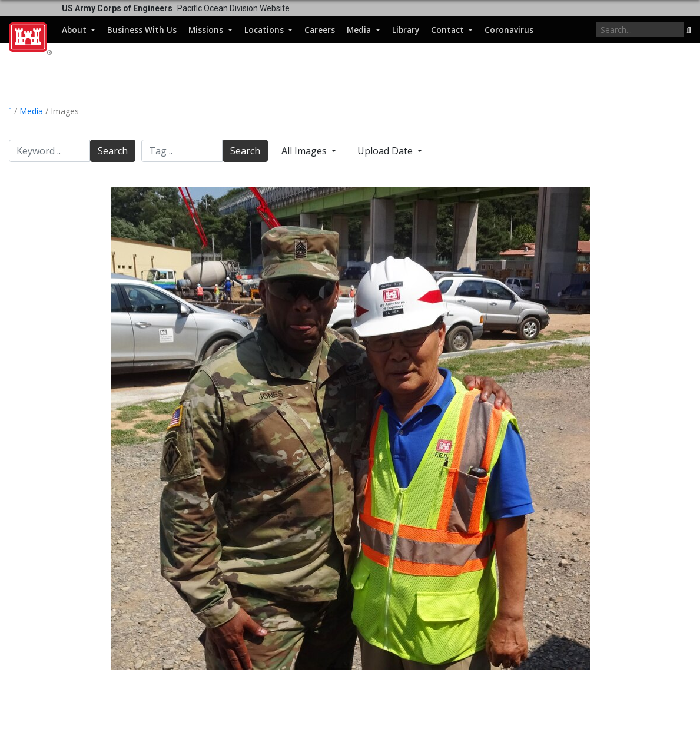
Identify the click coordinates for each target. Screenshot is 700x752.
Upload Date (386, 151)
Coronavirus (509, 30)
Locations (265, 30)
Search (113, 151)
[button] (689, 31)
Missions (207, 30)
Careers (320, 30)
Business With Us (142, 30)
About (75, 30)
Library (406, 30)
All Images (305, 151)
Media (360, 30)
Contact (449, 30)
